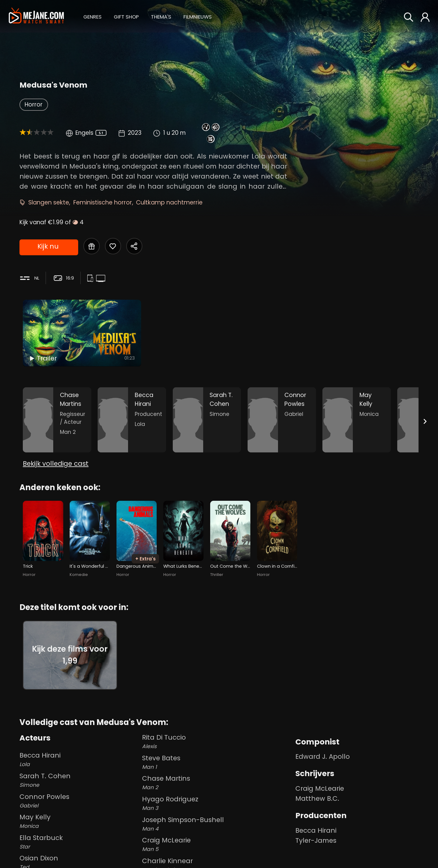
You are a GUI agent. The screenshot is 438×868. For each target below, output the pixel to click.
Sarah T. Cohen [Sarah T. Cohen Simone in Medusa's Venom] (79, 780)
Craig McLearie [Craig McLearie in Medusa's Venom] (320, 788)
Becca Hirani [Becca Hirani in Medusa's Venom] (316, 830)
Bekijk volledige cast (56, 464)
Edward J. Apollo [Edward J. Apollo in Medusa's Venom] (323, 756)
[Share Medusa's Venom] (134, 246)
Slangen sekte (49, 202)
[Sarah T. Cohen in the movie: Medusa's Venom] (207, 420)
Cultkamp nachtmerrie (169, 202)
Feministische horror (103, 202)
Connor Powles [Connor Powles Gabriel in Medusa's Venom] (79, 801)
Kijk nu (48, 246)
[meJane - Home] (36, 16)
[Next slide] (425, 421)
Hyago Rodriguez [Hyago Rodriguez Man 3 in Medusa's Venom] (217, 803)
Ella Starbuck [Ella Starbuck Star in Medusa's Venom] (79, 842)
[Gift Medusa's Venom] (92, 246)
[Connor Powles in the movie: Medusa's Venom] (282, 420)
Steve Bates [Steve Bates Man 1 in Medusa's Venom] (217, 762)
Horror (34, 105)
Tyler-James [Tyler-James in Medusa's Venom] (316, 840)
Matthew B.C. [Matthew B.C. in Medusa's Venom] (317, 798)
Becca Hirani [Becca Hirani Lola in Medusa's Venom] (79, 759)
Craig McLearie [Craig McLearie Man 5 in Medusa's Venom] (217, 844)
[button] (92, 16)
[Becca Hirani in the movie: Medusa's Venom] (132, 420)
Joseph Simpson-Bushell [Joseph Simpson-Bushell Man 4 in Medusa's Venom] (217, 824)
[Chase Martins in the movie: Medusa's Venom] (57, 420)
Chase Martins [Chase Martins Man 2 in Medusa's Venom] (217, 783)
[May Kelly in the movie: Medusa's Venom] (357, 420)
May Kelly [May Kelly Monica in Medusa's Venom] (79, 821)
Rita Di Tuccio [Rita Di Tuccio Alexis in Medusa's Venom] (217, 741)
